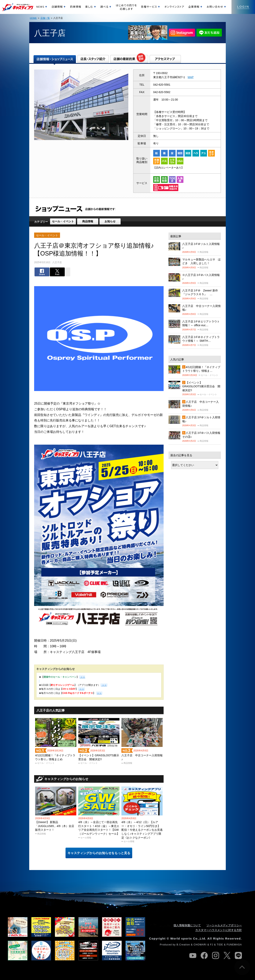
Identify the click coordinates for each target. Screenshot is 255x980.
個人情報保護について (187, 925)
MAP (191, 77)
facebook (204, 955)
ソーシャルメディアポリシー (224, 925)
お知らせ (110, 221)
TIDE (220, 945)
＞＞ (104, 685)
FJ (212, 945)
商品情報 (88, 221)
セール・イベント (63, 221)
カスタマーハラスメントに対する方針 (219, 930)
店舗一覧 (45, 18)
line (238, 955)
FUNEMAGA (234, 945)
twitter (227, 955)
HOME (33, 18)
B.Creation (183, 945)
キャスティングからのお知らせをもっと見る (99, 853)
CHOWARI (200, 945)
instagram (216, 955)
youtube (193, 955)
